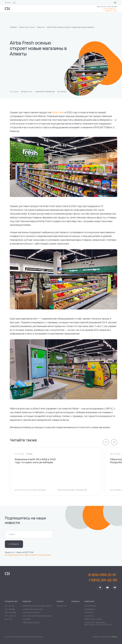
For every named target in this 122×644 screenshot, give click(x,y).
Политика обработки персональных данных (24, 637)
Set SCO (8, 619)
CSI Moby (27, 619)
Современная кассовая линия (37, 606)
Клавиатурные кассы (33, 609)
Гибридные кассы (31, 623)
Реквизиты (90, 609)
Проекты (76, 601)
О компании (90, 606)
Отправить (14, 544)
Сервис (60, 601)
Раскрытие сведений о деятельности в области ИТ (98, 624)
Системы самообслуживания (37, 616)
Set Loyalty (10, 616)
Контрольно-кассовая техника (30, 490)
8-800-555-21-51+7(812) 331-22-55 (103, 577)
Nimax (115, 637)
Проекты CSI (27, 92)
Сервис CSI (62, 606)
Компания (89, 601)
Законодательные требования (72, 490)
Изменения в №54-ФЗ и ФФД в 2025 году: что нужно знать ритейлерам (35, 461)
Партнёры (89, 613)
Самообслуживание (45, 92)
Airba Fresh (58, 112)
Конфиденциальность (15, 555)
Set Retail (62, 92)
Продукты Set (11, 601)
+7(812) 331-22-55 (111, 11)
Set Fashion (10, 613)
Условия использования (39, 555)
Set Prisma (10, 609)
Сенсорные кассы (31, 613)
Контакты (89, 616)
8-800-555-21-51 (110, 9)
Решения (27, 601)
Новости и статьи (93, 619)
